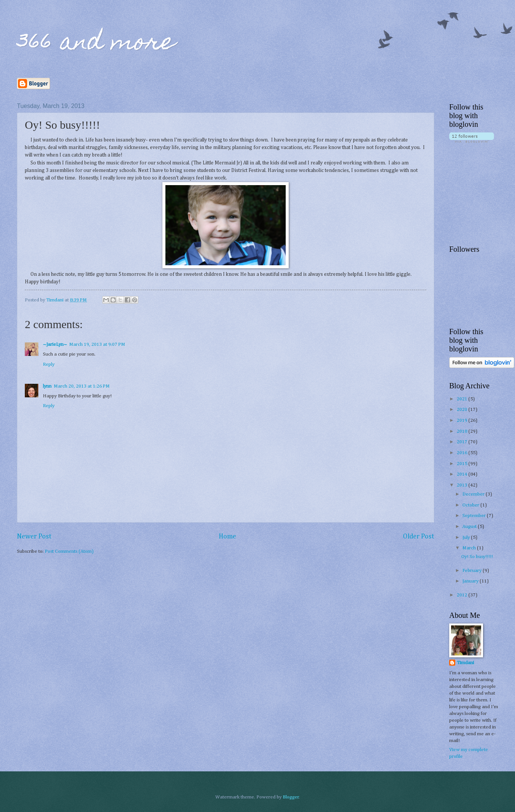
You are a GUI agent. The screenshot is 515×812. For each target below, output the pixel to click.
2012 (463, 595)
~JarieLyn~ (55, 344)
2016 (463, 453)
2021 (463, 399)
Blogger (291, 797)
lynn (47, 386)
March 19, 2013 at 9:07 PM (97, 344)
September (475, 516)
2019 (463, 420)
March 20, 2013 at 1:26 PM (82, 386)
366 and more (96, 44)
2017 (463, 442)
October (471, 505)
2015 (463, 464)
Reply (49, 364)
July (467, 538)
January (471, 581)
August (470, 527)
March (470, 548)
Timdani (465, 663)
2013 (463, 485)
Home (227, 537)
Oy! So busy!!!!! (477, 557)
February (473, 571)
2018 (463, 431)
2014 (463, 474)
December (474, 494)
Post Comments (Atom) (69, 551)
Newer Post (34, 537)
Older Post (419, 537)
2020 (463, 410)
